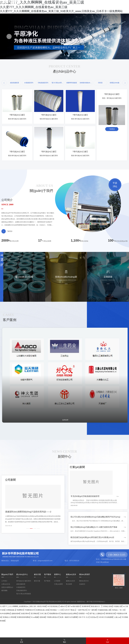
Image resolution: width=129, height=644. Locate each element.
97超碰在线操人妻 (86, 631)
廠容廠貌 (4, 609)
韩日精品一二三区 (16, 631)
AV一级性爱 (68, 631)
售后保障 (69, 602)
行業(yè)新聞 (58, 602)
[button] (4, 83)
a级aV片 (95, 624)
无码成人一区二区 (107, 631)
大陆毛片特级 (63, 624)
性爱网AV (90, 628)
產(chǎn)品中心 (22, 593)
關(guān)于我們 (7, 593)
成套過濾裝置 (21, 602)
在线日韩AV (26, 635)
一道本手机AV (53, 631)
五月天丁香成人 (36, 631)
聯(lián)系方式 (84, 599)
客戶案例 (48, 593)
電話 (64, 641)
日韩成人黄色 (31, 628)
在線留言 (82, 602)
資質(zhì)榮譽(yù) (7, 605)
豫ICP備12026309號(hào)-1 (96, 620)
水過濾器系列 (21, 605)
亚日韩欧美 (40, 635)
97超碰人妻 (46, 628)
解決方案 (37, 593)
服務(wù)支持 (71, 593)
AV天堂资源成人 (80, 624)
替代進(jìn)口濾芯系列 (24, 599)
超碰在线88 (12, 635)
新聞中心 (58, 593)
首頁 (22, 641)
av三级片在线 (61, 628)
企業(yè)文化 (6, 602)
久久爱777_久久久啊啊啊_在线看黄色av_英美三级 (27, 624)
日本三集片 (54, 635)
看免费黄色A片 (69, 635)
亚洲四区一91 (112, 635)
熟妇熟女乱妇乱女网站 (91, 635)
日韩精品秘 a (76, 628)
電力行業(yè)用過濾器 (24, 612)
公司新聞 (57, 599)
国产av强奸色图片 (110, 624)
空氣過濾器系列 (22, 609)
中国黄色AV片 (104, 628)
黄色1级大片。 (14, 628)
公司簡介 (4, 599)
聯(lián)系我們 (84, 593)
